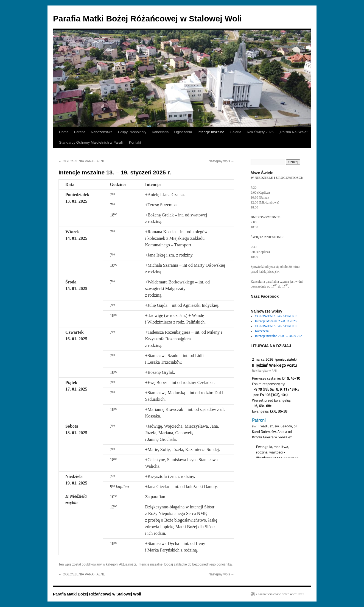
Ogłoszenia (183, 132)
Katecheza (262, 331)
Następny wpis (221, 161)
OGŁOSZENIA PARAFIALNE (82, 161)
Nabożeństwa (102, 132)
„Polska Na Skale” (293, 132)
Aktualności (128, 564)
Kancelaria (160, 132)
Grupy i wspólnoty (132, 132)
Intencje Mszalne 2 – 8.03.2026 (276, 321)
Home (64, 132)
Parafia (80, 132)
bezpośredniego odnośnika (212, 564)
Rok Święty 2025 (260, 132)
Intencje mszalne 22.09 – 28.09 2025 (279, 336)
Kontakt (135, 142)
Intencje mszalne (211, 132)
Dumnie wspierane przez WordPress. (280, 594)
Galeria (236, 132)
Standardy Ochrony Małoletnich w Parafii (91, 142)
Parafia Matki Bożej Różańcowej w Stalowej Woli (147, 19)
